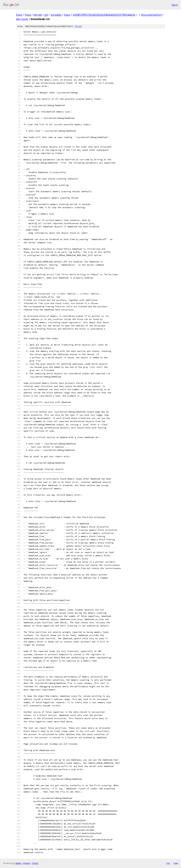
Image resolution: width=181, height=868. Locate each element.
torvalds (56, 15)
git (46, 15)
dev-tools (22, 19)
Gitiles (18, 863)
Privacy (27, 863)
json (176, 863)
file (78, 26)
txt (168, 863)
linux (19, 15)
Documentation (151, 15)
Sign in (175, 5)
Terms (35, 863)
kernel (38, 15)
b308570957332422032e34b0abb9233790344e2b (104, 15)
